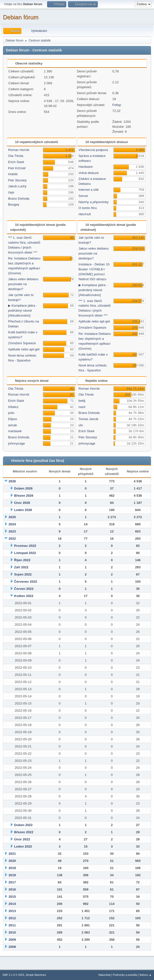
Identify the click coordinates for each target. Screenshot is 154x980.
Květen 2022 (24, 596)
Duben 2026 (23, 488)
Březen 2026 (24, 496)
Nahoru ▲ (145, 975)
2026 (12, 481)
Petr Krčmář (17, 168)
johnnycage (17, 443)
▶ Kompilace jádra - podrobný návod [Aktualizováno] (23, 310)
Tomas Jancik (89, 419)
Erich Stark (16, 162)
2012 (12, 918)
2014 (12, 904)
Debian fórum (21, 17)
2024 (12, 524)
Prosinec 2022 (25, 546)
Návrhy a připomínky (94, 202)
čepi (11, 192)
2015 (12, 897)
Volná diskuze (89, 173)
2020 (12, 861)
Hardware (86, 167)
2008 (12, 947)
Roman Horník (19, 150)
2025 (12, 517)
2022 (12, 539)
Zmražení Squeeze (22, 343)
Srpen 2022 (23, 574)
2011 (12, 925)
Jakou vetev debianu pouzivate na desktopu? (23, 284)
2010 (12, 932)
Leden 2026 (23, 510)
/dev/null (85, 214)
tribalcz (13, 407)
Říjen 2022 (22, 560)
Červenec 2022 (26, 582)
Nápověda (105, 975)
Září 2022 (21, 567)
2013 (12, 911)
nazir (82, 407)
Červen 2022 (24, 589)
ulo (81, 425)
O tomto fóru (88, 208)
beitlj (82, 401)
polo (11, 413)
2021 (12, 854)
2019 (12, 868)
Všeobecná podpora (93, 150)
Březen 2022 (24, 832)
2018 (12, 875)
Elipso (13, 419)
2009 (12, 940)
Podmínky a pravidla (125, 975)
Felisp (117, 105)
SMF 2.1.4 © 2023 (13, 975)
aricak (13, 425)
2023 (12, 531)
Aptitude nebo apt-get (24, 349)
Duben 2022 (23, 825)
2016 (12, 889)
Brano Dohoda (19, 199)
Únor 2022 (22, 839)
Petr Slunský (17, 180)
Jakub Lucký (17, 186)
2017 (12, 882)
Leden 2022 (23, 846)
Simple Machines (36, 975)
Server (83, 196)
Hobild (13, 174)
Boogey (14, 204)
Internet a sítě (89, 190)
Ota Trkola (16, 156)
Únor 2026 (22, 503)
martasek (15, 431)
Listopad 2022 (25, 553)
